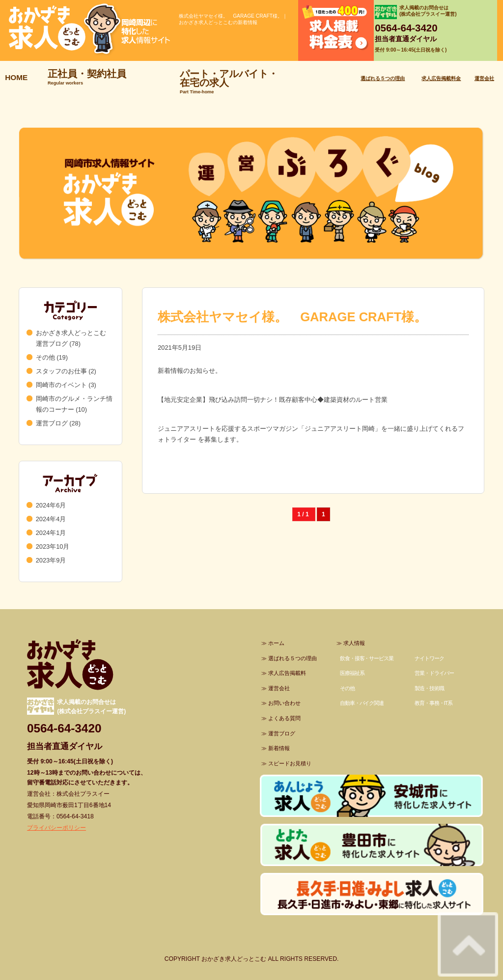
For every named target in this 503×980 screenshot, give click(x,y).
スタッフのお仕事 (61, 371)
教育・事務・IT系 (433, 703)
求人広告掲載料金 (441, 78)
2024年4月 (51, 519)
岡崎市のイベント (61, 385)
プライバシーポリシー (56, 828)
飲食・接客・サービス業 (367, 658)
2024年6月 (51, 505)
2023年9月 (51, 560)
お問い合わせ (284, 703)
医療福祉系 (352, 673)
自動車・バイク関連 (362, 703)
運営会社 (484, 78)
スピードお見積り (290, 763)
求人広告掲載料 (287, 673)
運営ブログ (52, 423)
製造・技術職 (429, 688)
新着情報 (279, 748)
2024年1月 (51, 533)
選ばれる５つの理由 (383, 78)
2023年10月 (53, 546)
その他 (45, 357)
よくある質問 (284, 718)
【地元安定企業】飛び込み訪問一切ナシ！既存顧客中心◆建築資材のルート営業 (273, 400)
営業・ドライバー (434, 673)
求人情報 (354, 643)
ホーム (276, 643)
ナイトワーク (429, 658)
